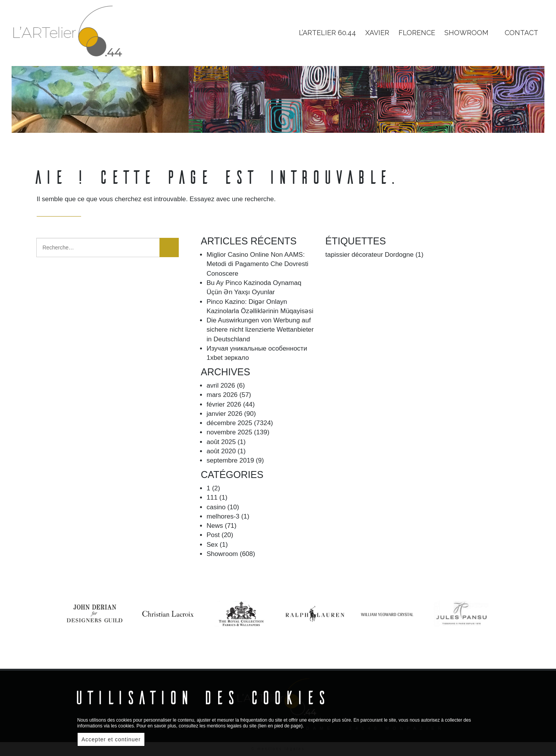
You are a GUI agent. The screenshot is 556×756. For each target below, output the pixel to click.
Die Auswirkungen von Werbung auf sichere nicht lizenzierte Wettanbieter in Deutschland (260, 330)
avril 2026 (221, 386)
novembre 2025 (229, 432)
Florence (417, 33)
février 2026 (224, 404)
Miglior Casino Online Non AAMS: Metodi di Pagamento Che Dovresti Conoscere (258, 264)
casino (216, 507)
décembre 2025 (229, 423)
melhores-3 (223, 516)
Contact (521, 33)
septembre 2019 (230, 460)
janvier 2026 (225, 414)
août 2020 (221, 451)
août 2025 (221, 442)
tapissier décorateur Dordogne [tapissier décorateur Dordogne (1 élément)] (375, 255)
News (215, 526)
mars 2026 (222, 395)
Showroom (222, 554)
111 (212, 498)
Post (213, 535)
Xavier (377, 33)
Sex (212, 545)
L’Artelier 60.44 (327, 33)
